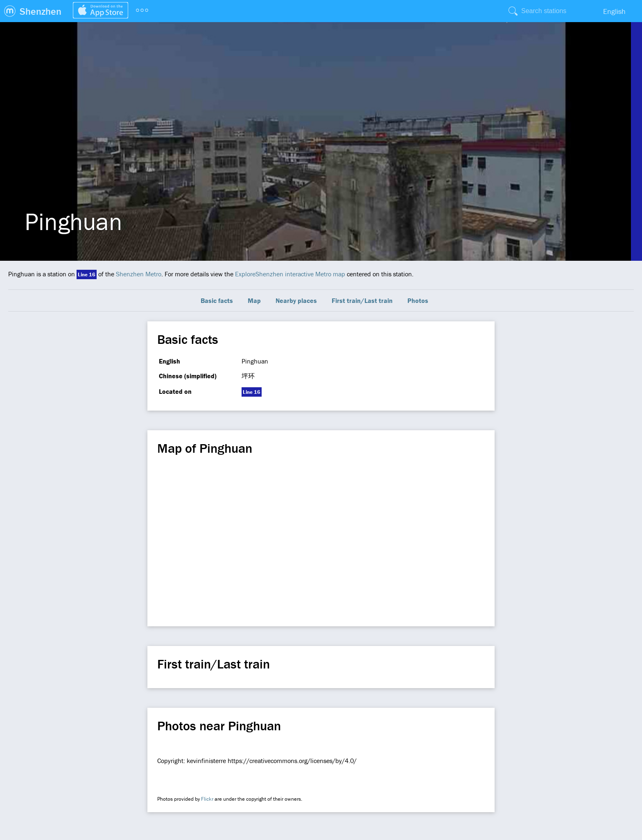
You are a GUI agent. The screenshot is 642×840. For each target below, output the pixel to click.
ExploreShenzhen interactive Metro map (290, 274)
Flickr (207, 799)
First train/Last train (362, 300)
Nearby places (296, 300)
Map (254, 300)
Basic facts (217, 300)
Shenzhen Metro (139, 274)
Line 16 (87, 274)
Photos (418, 300)
